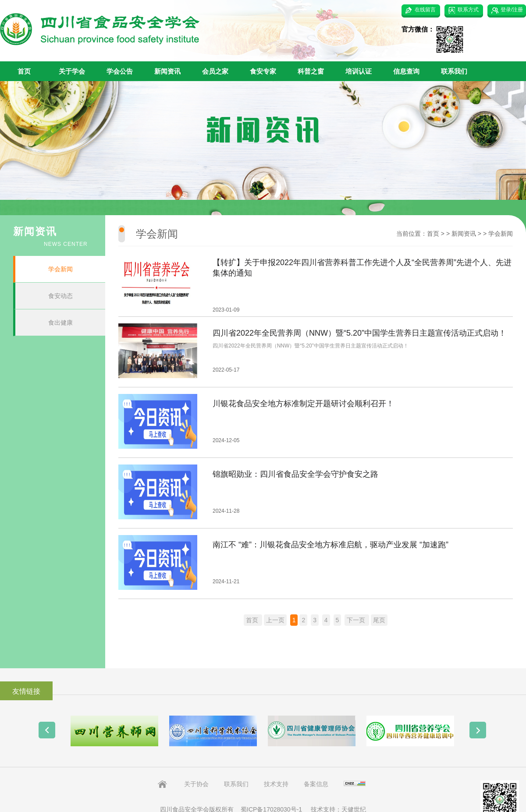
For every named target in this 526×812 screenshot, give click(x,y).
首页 (24, 71)
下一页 (357, 620)
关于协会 (196, 784)
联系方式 (468, 10)
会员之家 (215, 71)
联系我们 (454, 71)
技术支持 (276, 784)
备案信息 (316, 784)
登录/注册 (512, 10)
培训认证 (359, 71)
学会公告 (120, 71)
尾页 (379, 620)
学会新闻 (60, 269)
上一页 (275, 620)
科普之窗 (311, 71)
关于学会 (72, 71)
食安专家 (263, 71)
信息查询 (406, 71)
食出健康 (60, 323)
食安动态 (60, 296)
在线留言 (425, 10)
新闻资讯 (167, 71)
